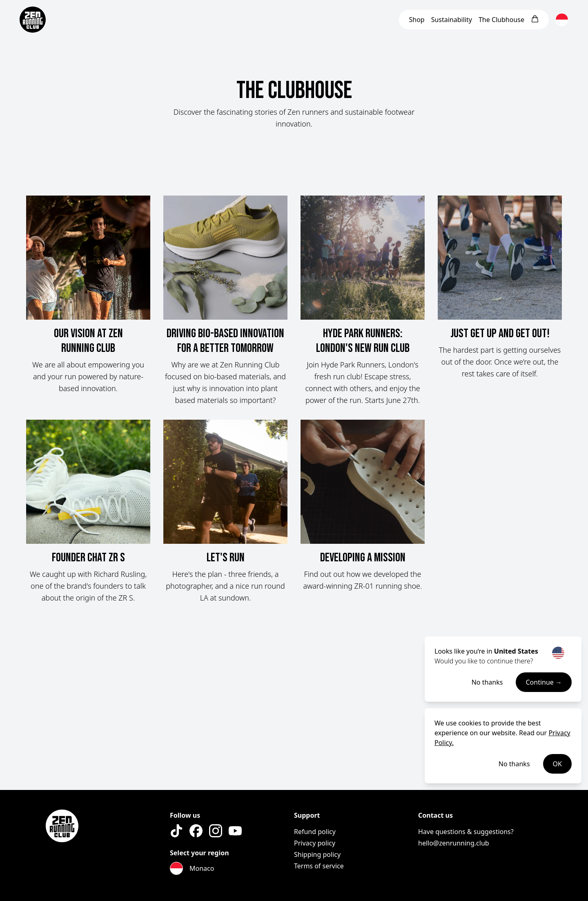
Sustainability (452, 20)
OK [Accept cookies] (557, 764)
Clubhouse (501, 20)
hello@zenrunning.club (454, 843)
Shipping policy (317, 854)
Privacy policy (315, 843)
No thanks (487, 682)
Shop (416, 20)
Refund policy (315, 832)
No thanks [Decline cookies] (514, 764)
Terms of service (319, 866)
